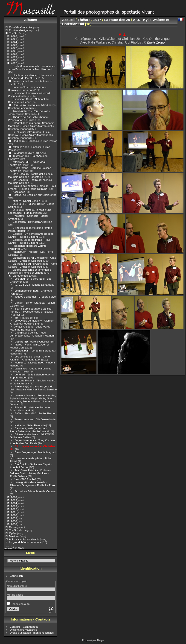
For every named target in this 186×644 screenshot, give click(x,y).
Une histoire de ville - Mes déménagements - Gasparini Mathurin (33, 334)
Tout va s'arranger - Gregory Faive (35, 297)
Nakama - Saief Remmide (30, 425)
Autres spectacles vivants (24, 539)
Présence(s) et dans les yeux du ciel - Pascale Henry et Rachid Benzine (33, 388)
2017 (14, 63)
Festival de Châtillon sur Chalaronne (35, 195)
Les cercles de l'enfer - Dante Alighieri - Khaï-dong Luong (30, 358)
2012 (14, 509)
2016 (14, 497)
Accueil (68, 20)
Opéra (13, 533)
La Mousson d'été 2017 (27, 153)
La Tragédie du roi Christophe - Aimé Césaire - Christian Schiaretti (32, 265)
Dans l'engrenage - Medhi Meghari (35, 452)
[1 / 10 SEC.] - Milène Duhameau (34, 285)
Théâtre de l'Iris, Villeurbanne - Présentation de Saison (29, 118)
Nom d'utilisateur (17, 586)
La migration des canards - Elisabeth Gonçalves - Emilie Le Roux (33, 484)
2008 (14, 521)
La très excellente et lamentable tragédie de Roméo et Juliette (30, 271)
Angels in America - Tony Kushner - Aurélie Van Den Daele (33, 442)
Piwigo (100, 640)
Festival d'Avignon (20, 30)
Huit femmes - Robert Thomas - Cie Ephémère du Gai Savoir (32, 76)
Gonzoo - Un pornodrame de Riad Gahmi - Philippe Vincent (31, 235)
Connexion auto (18, 604)
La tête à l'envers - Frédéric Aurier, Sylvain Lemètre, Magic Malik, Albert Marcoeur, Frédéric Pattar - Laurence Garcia (33, 400)
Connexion (16, 576)
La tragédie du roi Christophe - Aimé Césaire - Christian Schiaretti (32, 259)
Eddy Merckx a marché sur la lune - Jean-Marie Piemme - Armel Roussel (32, 67)
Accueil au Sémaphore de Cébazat (35, 491)
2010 (14, 515)
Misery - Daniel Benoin (26, 201)
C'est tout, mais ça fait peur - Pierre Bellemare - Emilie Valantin (30, 430)
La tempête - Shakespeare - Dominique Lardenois (27, 88)
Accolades (19, 192)
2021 (14, 51)
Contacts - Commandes (24, 627)
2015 (14, 500)
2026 (14, 36)
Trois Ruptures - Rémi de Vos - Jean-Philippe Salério (29, 112)
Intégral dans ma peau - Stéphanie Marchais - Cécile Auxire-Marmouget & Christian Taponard (31, 126)
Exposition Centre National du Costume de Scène (28, 100)
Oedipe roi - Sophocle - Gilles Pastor (35, 141)
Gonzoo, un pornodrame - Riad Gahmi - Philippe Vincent (29, 241)
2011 (14, 512)
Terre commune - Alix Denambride (35, 419)
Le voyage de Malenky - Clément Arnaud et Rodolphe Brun (32, 322)
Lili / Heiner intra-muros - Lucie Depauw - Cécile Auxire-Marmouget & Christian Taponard (31, 135)
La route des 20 (22, 276)
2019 (14, 57)
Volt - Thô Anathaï (25, 479)
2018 (14, 60)
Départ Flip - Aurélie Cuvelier (32, 341)
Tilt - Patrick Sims (25, 318)
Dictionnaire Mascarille (23, 630)
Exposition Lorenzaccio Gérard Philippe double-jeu (29, 94)
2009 (14, 518)
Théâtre (14, 33)
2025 (14, 39)
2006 (14, 524)
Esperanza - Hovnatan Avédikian (32, 222)
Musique (14, 536)
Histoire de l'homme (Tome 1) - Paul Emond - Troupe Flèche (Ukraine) (32, 187)
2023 (14, 45)
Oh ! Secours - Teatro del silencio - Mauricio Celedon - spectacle (31, 175)
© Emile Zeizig (154, 42)
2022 (14, 48)
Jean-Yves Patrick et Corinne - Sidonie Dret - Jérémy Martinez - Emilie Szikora (31, 473)
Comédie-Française (21, 27)
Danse (13, 527)
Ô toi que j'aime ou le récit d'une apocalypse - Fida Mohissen (30, 211)
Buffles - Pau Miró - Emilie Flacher (35, 413)
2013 (14, 506)
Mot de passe (15, 595)
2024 (14, 42)
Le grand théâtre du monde (25, 542)
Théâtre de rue (18, 530)
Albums (31, 20)
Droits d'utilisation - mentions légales (32, 633)
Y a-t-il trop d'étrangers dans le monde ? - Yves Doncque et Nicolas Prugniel (31, 312)
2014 (14, 503)
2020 (14, 54)
